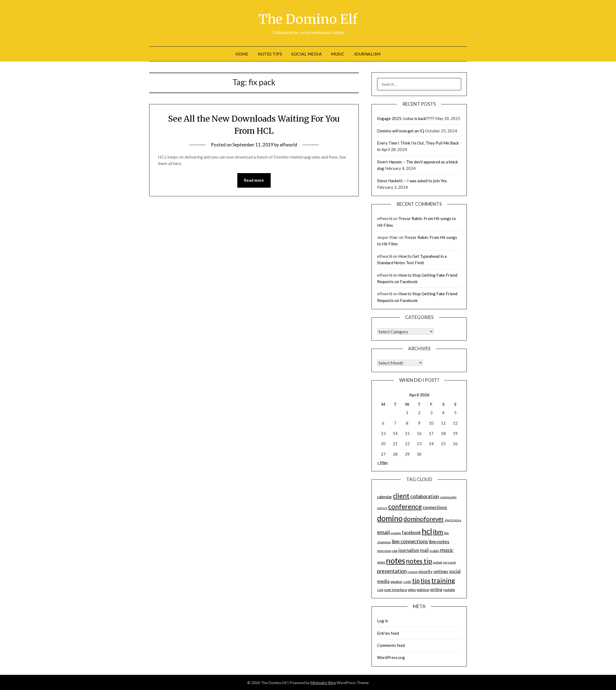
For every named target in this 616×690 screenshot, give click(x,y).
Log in (383, 620)
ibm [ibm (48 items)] (438, 531)
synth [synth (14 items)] (407, 581)
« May (382, 462)
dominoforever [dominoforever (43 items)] (424, 519)
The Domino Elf (308, 19)
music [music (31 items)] (447, 550)
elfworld (288, 145)
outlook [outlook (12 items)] (438, 562)
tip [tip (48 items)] (416, 580)
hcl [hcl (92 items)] (427, 531)
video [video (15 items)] (412, 590)
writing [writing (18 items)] (436, 589)
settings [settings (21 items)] (441, 571)
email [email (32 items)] (383, 532)
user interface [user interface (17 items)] (396, 589)
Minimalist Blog (323, 682)
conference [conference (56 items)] (405, 506)
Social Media (307, 54)
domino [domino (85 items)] (390, 518)
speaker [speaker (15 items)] (396, 581)
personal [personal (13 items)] (449, 562)
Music (338, 54)
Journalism (367, 54)
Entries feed (388, 633)
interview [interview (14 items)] (384, 550)
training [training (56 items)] (443, 580)
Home (242, 54)
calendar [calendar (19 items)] (385, 497)
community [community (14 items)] (448, 497)
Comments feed (391, 645)
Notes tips (270, 54)
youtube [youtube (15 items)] (449, 590)
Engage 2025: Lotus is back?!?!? (406, 118)
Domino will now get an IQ (401, 131)
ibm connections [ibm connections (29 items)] (410, 541)
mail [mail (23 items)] (424, 550)
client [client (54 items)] (401, 496)
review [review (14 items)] (413, 571)
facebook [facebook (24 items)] (411, 532)
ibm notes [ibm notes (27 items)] (439, 541)
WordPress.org (391, 657)
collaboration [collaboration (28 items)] (425, 496)
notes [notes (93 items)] (396, 560)
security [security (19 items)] (425, 571)
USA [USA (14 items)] (380, 590)
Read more (254, 180)
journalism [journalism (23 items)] (409, 550)
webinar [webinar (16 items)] (423, 589)
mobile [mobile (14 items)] (434, 550)
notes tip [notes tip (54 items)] (419, 561)
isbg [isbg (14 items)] (395, 550)
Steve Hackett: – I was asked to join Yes (412, 180)
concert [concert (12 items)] (382, 508)
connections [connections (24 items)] (435, 507)
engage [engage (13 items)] (396, 533)
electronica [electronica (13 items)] (453, 520)
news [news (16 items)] (381, 562)
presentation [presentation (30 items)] (392, 571)
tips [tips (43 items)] (425, 580)
